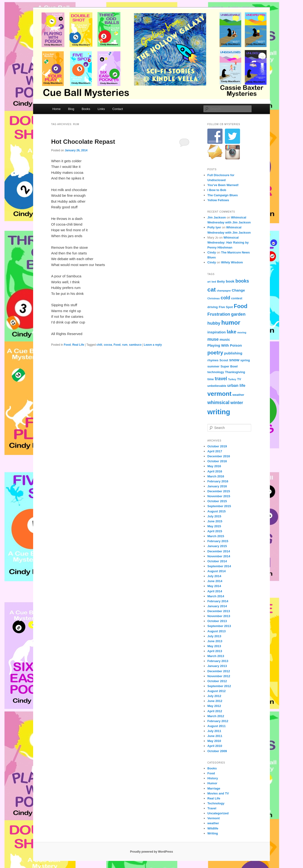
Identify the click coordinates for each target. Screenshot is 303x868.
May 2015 (214, 526)
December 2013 (219, 611)
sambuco (135, 345)
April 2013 (215, 651)
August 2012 (216, 691)
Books (86, 109)
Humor (212, 783)
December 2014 (219, 551)
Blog (71, 109)
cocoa (108, 345)
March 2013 (216, 656)
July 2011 (214, 731)
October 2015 (217, 501)
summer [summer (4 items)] (213, 366)
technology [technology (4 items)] (216, 372)
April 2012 (215, 711)
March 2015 (216, 536)
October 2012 (217, 681)
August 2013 (216, 631)
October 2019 (217, 446)
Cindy (212, 252)
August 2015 (216, 511)
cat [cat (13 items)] (212, 290)
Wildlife (213, 828)
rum (125, 345)
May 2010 (214, 741)
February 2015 (218, 541)
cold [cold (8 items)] (225, 298)
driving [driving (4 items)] (213, 307)
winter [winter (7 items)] (237, 403)
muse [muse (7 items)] (213, 339)
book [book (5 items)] (230, 281)
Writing (213, 833)
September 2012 (219, 686)
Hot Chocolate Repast (83, 142)
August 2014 (216, 571)
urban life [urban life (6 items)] (236, 386)
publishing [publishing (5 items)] (233, 353)
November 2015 (219, 496)
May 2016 (214, 466)
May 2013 (214, 646)
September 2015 (219, 506)
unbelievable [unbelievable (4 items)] (217, 386)
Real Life (78, 345)
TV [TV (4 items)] (239, 379)
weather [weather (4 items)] (238, 395)
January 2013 (217, 666)
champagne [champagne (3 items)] (224, 291)
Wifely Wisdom (232, 262)
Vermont (214, 818)
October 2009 (217, 751)
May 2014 (214, 586)
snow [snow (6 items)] (234, 360)
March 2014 (216, 596)
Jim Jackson (217, 217)
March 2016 (216, 476)
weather (213, 823)
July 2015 (214, 516)
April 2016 (215, 471)
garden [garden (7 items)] (238, 314)
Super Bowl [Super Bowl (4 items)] (229, 366)
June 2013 (215, 641)
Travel (212, 808)
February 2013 (218, 661)
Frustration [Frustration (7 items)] (219, 314)
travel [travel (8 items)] (221, 379)
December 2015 (219, 491)
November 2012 (219, 676)
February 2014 (218, 601)
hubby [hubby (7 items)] (214, 323)
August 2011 (216, 726)
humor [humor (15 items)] (231, 323)
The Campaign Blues (223, 195)
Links (101, 109)
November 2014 (219, 556)
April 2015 (215, 531)
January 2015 (217, 546)
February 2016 (218, 481)
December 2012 (219, 671)
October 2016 (217, 461)
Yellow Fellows (218, 200)
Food (67, 345)
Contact (118, 109)
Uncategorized (218, 813)
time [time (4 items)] (211, 379)
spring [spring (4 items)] (245, 360)
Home (56, 109)
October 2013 (217, 621)
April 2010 (215, 746)
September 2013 (219, 626)
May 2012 (214, 706)
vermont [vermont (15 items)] (219, 394)
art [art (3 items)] (209, 282)
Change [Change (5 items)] (238, 290)
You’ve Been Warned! (223, 185)
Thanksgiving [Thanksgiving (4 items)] (235, 372)
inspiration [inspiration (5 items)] (217, 332)
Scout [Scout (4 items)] (224, 360)
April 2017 (215, 451)
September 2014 (219, 566)
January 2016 (217, 486)
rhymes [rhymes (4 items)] (213, 360)
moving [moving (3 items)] (242, 332)
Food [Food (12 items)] (241, 306)
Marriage (214, 788)
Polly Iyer (214, 227)
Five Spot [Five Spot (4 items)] (226, 307)
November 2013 (219, 616)
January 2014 (217, 606)
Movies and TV (218, 793)
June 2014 (215, 581)
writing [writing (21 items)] (219, 412)
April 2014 (215, 591)
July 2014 (214, 576)
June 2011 (215, 736)
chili (99, 345)
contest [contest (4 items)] (237, 298)
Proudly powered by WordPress (151, 852)
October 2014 (217, 561)
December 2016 (219, 456)
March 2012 (216, 716)
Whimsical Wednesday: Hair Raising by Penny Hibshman (228, 242)
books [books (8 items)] (242, 281)
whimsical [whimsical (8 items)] (218, 402)
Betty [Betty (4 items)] (221, 281)
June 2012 (215, 701)
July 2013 (214, 636)
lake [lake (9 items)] (232, 332)
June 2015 (215, 521)
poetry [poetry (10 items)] (215, 353)
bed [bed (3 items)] (214, 282)
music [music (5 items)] (225, 339)
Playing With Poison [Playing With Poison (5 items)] (225, 345)
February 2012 (218, 721)
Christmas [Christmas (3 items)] (214, 298)
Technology (216, 803)
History (213, 778)
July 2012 (214, 696)
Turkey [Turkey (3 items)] (232, 379)
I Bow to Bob (217, 190)
